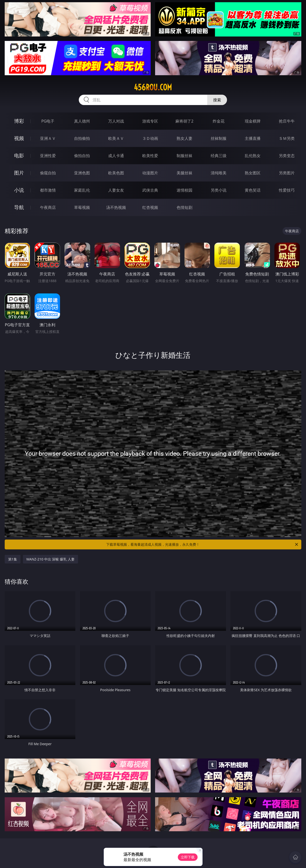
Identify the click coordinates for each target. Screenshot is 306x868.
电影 (19, 155)
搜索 (217, 100)
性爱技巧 (287, 190)
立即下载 (188, 857)
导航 (19, 207)
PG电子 (48, 121)
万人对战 (116, 121)
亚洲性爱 (48, 156)
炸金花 (219, 121)
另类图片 (287, 173)
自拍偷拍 (82, 138)
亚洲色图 (82, 173)
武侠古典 (150, 190)
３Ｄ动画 (150, 138)
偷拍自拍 (82, 156)
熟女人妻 (184, 138)
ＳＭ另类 (287, 138)
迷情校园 (184, 190)
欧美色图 (116, 173)
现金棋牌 (253, 121)
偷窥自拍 (48, 173)
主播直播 (253, 138)
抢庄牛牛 (287, 121)
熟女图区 (253, 173)
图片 (19, 173)
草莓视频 (82, 207)
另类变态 (287, 156)
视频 (19, 138)
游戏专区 (150, 121)
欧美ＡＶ (116, 138)
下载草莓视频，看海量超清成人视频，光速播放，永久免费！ (203, 544)
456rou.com (153, 87)
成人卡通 (116, 156)
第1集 (13, 559)
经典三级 (219, 156)
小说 (19, 190)
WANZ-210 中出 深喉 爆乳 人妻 (51, 559)
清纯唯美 (219, 173)
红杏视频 (150, 207)
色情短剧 (184, 207)
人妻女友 (116, 190)
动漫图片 (150, 173)
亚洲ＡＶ (48, 138)
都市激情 (48, 190)
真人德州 (82, 121)
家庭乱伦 (82, 190)
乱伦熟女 (253, 156)
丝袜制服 (219, 138)
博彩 (19, 121)
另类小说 (219, 190)
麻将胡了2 (184, 121)
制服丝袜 (184, 156)
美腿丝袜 (184, 173)
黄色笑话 (253, 190)
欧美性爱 (150, 156)
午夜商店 (48, 207)
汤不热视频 (116, 207)
